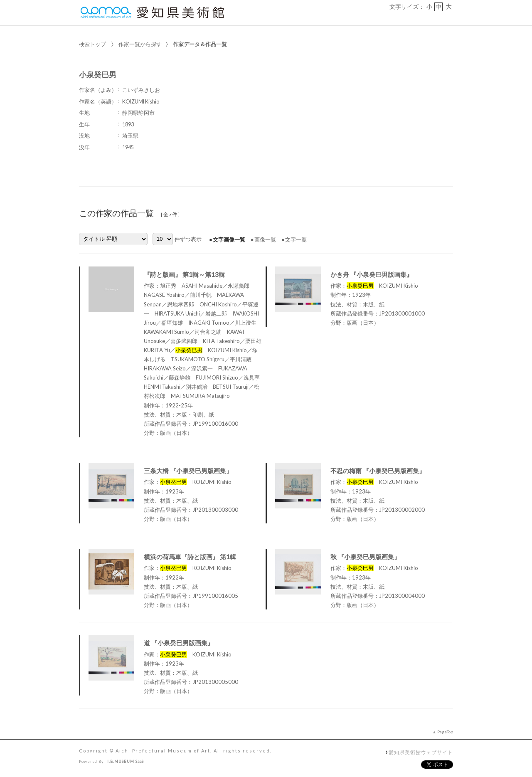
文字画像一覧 (229, 239)
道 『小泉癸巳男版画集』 (179, 643)
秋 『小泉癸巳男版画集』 (365, 557)
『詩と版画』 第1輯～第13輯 (184, 274)
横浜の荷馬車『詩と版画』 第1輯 (190, 557)
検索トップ (92, 44)
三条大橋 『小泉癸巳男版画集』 (188, 471)
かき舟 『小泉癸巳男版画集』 (372, 274)
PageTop (445, 732)
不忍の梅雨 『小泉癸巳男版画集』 (378, 471)
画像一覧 (265, 239)
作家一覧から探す (140, 44)
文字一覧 (296, 239)
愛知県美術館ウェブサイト (421, 752)
